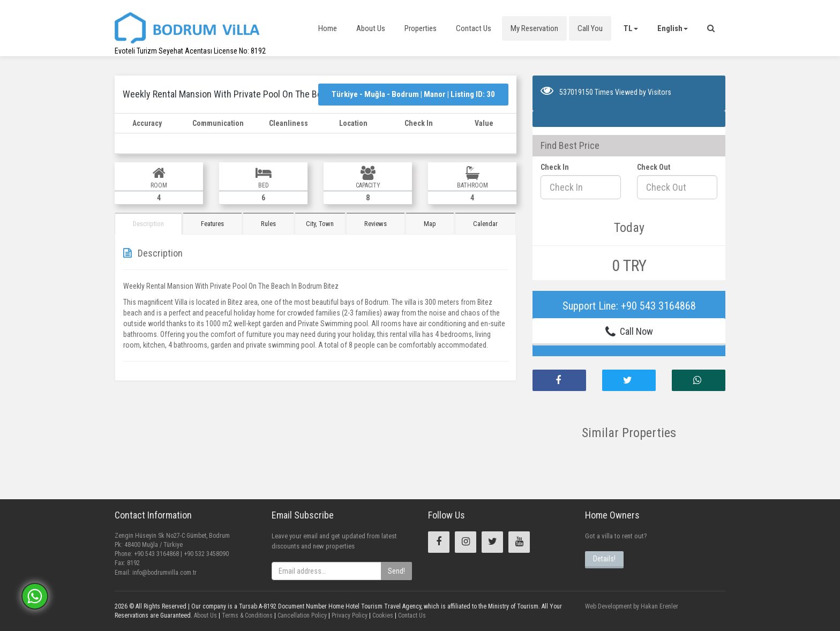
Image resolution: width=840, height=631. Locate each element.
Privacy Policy (349, 615)
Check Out (654, 167)
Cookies (382, 615)
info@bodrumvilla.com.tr (164, 573)
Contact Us (474, 28)
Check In (555, 167)
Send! (396, 571)
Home (328, 28)
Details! (604, 559)
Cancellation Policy (301, 615)
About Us (371, 28)
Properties (421, 28)
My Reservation (534, 28)
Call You (590, 28)
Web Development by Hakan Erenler (632, 606)
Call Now (629, 332)
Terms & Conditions (246, 615)
